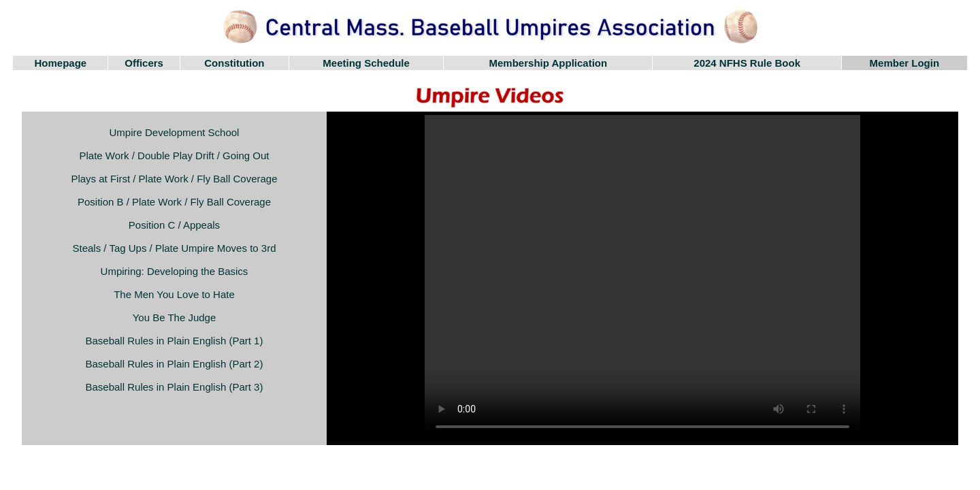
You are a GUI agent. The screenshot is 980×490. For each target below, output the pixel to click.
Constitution (234, 63)
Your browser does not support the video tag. (642, 278)
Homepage (61, 63)
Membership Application (549, 63)
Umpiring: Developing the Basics (175, 271)
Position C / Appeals (174, 225)
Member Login (905, 63)
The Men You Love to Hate (174, 294)
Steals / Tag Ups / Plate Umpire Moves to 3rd (174, 248)
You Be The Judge (175, 317)
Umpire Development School (175, 132)
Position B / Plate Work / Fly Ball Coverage (174, 202)
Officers (144, 63)
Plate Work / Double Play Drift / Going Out (174, 156)
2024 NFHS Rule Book (747, 63)
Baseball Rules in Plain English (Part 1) (175, 341)
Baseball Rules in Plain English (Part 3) (175, 387)
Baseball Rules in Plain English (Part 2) (175, 364)
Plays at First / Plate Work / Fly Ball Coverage (174, 179)
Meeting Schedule (366, 63)
